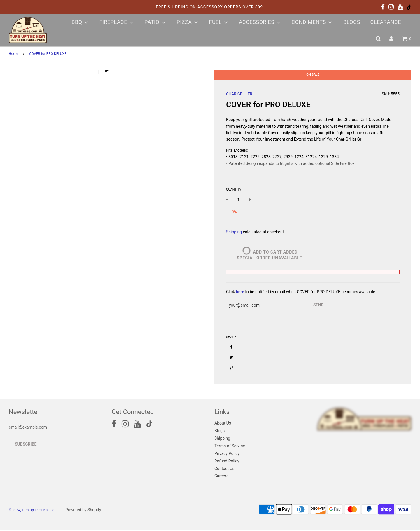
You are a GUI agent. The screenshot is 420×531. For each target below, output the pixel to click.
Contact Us (224, 469)
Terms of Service (230, 446)
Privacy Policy (227, 454)
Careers (221, 476)
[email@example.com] (54, 428)
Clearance (386, 22)
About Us (223, 424)
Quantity (234, 189)
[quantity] (238, 200)
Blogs (352, 22)
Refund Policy (227, 462)
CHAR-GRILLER (239, 94)
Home (13, 54)
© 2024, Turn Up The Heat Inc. (32, 511)
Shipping (234, 232)
